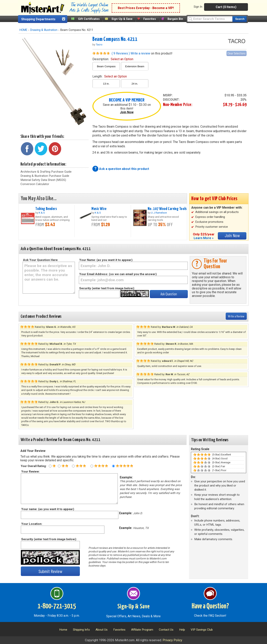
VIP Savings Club (202, 630)
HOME (23, 30)
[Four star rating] (92, 466)
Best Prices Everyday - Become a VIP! (146, 8)
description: (113, 59)
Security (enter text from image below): (107, 288)
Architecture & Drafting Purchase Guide (46, 172)
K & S (42, 213)
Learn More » (204, 238)
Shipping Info (81, 630)
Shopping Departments (38, 19)
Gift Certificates (89, 19)
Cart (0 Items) (226, 7)
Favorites (150, 19)
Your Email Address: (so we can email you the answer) (118, 274)
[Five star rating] (113, 466)
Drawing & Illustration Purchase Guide (45, 176)
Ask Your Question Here (40, 260)
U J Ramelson (159, 213)
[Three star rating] (73, 466)
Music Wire (99, 209)
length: (110, 76)
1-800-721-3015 (57, 606)
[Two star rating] (59, 466)
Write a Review (236, 316)
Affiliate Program (142, 630)
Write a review (140, 53)
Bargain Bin (175, 19)
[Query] (210, 19)
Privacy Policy (172, 640)
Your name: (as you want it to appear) (47, 509)
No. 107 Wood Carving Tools (167, 209)
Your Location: (32, 524)
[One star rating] (50, 466)
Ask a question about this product (124, 169)
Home (63, 630)
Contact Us (166, 630)
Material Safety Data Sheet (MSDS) (43, 180)
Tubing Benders (46, 209)
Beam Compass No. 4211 (115, 39)
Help (182, 630)
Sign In (198, 7)
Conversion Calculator (35, 184)
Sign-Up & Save (122, 19)
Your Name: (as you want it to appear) (106, 260)
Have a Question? (210, 606)
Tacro (99, 44)
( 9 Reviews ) (121, 53)
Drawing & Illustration (44, 30)
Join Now (127, 112)
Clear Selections (237, 53)
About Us (102, 630)
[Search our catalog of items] (240, 19)
